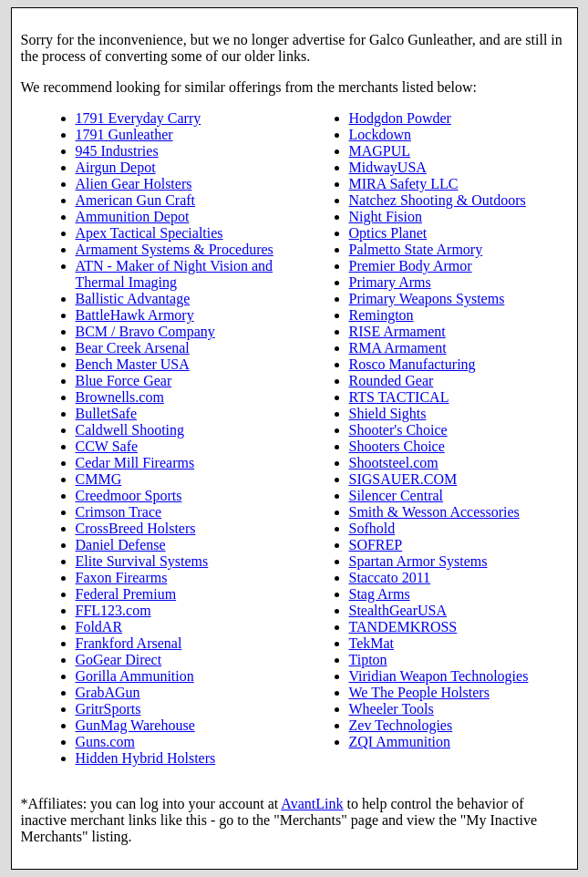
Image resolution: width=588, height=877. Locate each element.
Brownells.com (120, 397)
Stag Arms (380, 594)
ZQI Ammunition (400, 742)
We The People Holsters (419, 692)
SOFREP (376, 545)
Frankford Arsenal (129, 643)
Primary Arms (390, 282)
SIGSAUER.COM (403, 479)
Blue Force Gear (124, 381)
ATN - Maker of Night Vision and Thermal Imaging (175, 274)
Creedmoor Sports (129, 495)
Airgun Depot (116, 167)
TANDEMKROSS (403, 627)
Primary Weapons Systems (427, 299)
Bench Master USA (133, 364)
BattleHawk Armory (135, 315)
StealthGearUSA (398, 610)
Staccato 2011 (390, 578)
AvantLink (312, 804)
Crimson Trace (119, 512)
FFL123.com (113, 610)
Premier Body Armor (411, 266)
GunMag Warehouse (135, 725)
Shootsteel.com (394, 463)
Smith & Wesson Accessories (434, 512)
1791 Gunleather (124, 134)
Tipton (368, 660)
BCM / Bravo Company (145, 331)
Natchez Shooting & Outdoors (438, 200)
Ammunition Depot (133, 217)
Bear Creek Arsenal (133, 348)
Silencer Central (397, 495)
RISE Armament (397, 331)
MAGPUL (380, 151)
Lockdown (380, 134)
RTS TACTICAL (399, 397)
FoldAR (99, 627)
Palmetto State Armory (416, 249)
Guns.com (105, 742)
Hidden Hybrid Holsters (146, 758)
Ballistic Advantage (133, 299)
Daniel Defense (121, 545)
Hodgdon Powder (400, 118)
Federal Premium (126, 594)
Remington (382, 315)
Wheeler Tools (392, 709)
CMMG (99, 479)
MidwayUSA (388, 167)
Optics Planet (388, 233)
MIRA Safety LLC (404, 184)
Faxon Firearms (122, 578)
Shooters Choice (397, 446)
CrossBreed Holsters (136, 528)
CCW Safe (107, 446)
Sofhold (372, 528)
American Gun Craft (136, 200)
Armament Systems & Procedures (175, 249)
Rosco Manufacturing (413, 364)
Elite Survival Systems (142, 561)
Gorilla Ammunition (135, 676)
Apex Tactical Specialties (150, 233)
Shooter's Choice (398, 430)
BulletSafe (107, 413)
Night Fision (386, 217)
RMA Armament (398, 348)
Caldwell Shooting (130, 430)
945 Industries (117, 151)
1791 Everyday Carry (139, 118)
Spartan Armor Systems (418, 561)
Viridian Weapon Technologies (439, 676)
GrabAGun (108, 692)
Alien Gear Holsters (134, 184)
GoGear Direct (119, 660)
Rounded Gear (392, 381)
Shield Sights (388, 413)
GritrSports (108, 709)
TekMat (372, 643)
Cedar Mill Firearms (135, 463)
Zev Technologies (401, 725)
